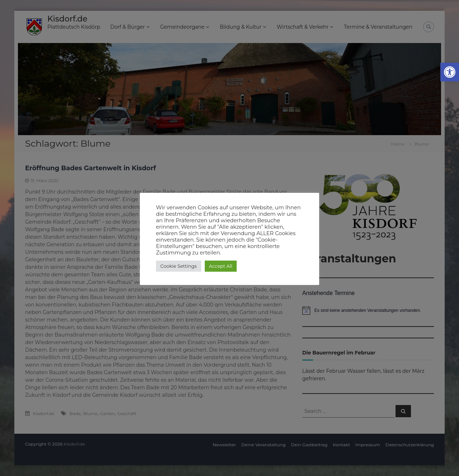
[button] (450, 72)
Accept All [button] (221, 266)
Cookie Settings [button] (179, 266)
